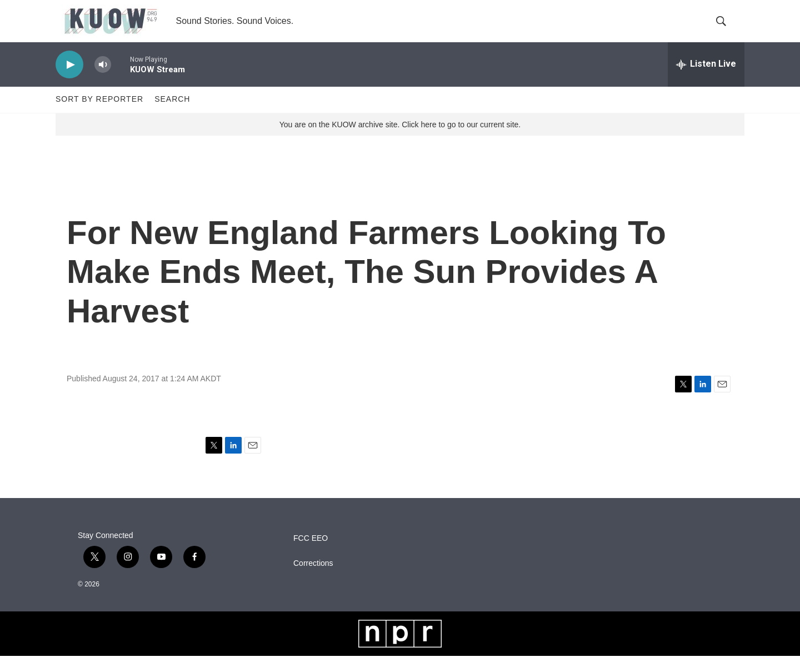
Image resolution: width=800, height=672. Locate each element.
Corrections (313, 579)
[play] (69, 81)
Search (172, 116)
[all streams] (706, 81)
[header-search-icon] (727, 29)
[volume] (103, 81)
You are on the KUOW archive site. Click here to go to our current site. (400, 141)
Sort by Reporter (99, 116)
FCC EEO (311, 554)
